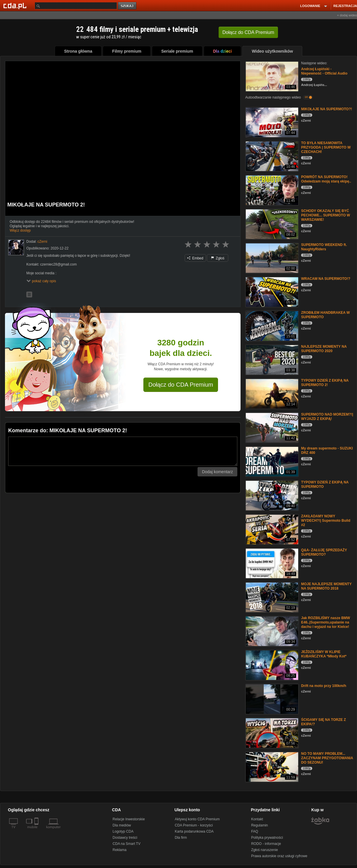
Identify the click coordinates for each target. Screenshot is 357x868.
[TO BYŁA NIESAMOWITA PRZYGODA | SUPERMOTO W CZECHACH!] (271, 156)
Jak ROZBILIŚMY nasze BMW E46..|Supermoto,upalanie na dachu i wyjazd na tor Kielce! (326, 622)
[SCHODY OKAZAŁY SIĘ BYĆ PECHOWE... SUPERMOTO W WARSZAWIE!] (271, 224)
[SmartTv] (37, 831)
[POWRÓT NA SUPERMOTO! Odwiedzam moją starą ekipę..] (271, 190)
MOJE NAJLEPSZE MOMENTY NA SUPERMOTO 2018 (326, 586)
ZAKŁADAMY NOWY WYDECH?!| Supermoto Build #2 (326, 521)
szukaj (128, 6)
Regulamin (259, 825)
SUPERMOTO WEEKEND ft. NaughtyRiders (324, 247)
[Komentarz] (123, 451)
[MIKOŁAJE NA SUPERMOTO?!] (271, 122)
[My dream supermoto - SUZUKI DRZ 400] (271, 461)
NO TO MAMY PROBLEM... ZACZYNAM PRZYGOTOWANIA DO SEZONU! (327, 758)
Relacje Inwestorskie (129, 819)
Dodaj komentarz (217, 472)
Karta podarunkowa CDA (194, 831)
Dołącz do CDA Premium (181, 385)
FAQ (255, 831)
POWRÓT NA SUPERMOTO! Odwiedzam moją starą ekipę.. (326, 179)
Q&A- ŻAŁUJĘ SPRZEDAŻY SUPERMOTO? (324, 552)
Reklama (120, 850)
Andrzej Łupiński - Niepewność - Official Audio (324, 71)
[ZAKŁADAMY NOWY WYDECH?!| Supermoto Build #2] (271, 529)
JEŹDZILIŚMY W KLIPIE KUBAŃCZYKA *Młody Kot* (324, 654)
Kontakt (257, 819)
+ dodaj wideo (347, 15)
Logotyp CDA (123, 831)
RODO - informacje (266, 844)
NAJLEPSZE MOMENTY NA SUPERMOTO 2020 (324, 349)
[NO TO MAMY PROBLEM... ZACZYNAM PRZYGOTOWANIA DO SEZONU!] (271, 766)
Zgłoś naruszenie (264, 850)
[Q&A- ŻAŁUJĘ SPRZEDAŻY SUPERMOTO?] (271, 563)
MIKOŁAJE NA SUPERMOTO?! (327, 109)
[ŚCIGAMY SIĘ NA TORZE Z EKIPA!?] (271, 732)
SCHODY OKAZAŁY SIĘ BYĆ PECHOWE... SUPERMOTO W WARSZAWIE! (326, 215)
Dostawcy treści (125, 838)
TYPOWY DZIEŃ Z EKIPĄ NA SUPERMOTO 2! (325, 383)
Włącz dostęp (20, 230)
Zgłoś (218, 258)
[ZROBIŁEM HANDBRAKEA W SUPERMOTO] (271, 325)
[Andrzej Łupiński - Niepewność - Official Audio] (271, 76)
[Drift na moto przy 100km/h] (271, 699)
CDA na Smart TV (127, 844)
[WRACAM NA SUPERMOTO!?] (271, 291)
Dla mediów (122, 825)
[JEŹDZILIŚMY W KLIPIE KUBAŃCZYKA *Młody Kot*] (271, 665)
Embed (195, 258)
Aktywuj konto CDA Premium (197, 819)
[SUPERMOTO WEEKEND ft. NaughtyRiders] (271, 258)
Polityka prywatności (267, 838)
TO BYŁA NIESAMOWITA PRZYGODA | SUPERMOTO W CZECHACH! (326, 147)
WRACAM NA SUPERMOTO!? (326, 279)
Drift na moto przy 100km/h (324, 686)
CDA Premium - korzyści (194, 825)
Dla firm (181, 838)
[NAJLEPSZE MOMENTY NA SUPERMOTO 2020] (271, 359)
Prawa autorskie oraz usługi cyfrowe (279, 856)
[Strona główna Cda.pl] (16, 6)
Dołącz (248, 32)
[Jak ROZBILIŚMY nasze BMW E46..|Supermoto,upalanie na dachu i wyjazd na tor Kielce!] (271, 631)
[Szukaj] (76, 6)
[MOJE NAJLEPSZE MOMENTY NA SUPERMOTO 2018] (271, 597)
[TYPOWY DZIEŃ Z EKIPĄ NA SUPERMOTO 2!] (271, 393)
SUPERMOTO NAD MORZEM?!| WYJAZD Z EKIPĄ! (327, 417)
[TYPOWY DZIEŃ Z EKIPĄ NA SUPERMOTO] (271, 495)
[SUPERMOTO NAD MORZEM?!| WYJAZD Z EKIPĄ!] (271, 427)
